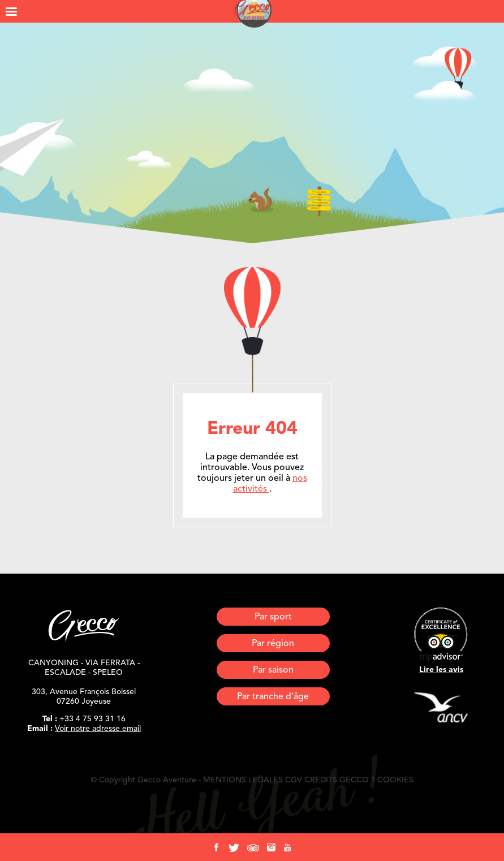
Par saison (273, 670)
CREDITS (321, 780)
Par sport (273, 617)
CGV (294, 780)
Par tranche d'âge (273, 697)
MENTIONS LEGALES (243, 780)
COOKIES (395, 780)
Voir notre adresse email (98, 729)
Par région (273, 644)
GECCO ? (357, 780)
